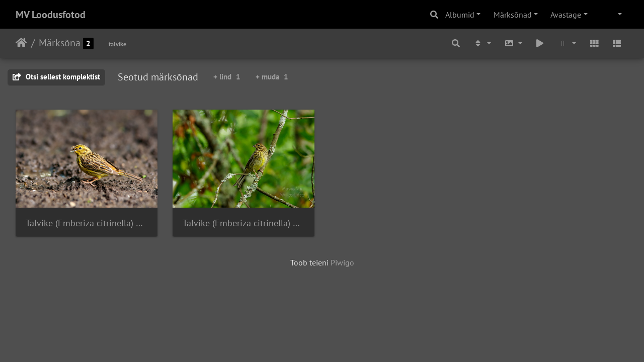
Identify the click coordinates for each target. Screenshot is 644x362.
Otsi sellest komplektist (56, 77)
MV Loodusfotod (51, 15)
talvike (117, 44)
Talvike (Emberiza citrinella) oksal (244, 223)
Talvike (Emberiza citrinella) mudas (87, 223)
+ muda (272, 77)
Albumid (460, 15)
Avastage (566, 15)
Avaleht (21, 43)
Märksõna (60, 43)
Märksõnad (513, 15)
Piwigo (342, 262)
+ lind (227, 77)
